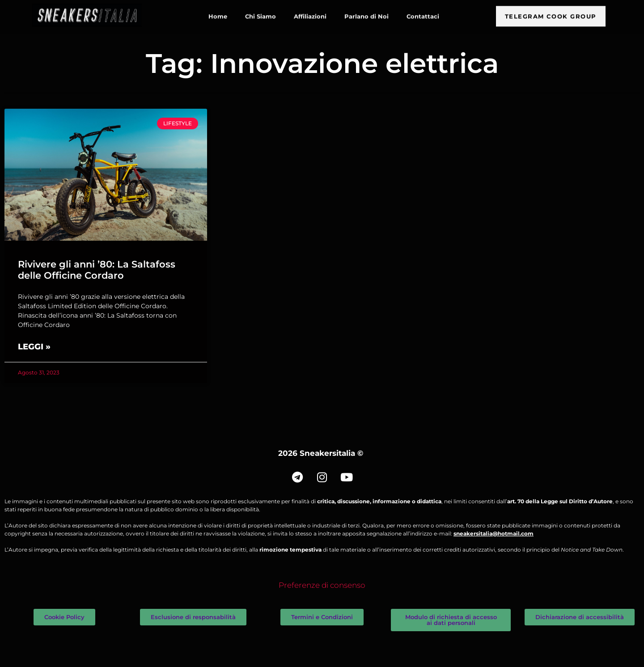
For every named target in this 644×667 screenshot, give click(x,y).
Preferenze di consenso (322, 585)
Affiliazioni (310, 13)
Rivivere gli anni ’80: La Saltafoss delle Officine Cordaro (97, 270)
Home (218, 13)
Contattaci (423, 13)
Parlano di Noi (366, 13)
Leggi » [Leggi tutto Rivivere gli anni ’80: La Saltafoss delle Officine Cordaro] (34, 347)
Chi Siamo (261, 13)
